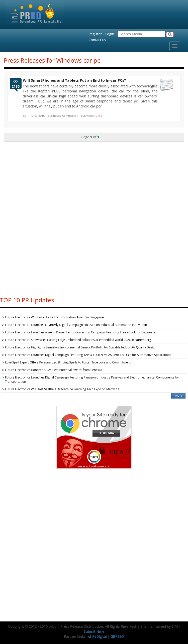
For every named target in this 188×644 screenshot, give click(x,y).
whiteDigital (97, 636)
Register (95, 34)
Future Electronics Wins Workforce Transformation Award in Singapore (54, 317)
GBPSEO (117, 636)
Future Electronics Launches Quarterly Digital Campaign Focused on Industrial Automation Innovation (76, 325)
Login (110, 34)
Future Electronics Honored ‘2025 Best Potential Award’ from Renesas (54, 370)
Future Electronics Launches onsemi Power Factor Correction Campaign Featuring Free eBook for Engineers (80, 332)
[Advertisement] (94, 217)
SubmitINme (94, 631)
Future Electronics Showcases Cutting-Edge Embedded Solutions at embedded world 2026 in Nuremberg (78, 340)
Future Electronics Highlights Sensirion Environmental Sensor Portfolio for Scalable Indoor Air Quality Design (81, 347)
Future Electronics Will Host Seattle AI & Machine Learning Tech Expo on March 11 (62, 389)
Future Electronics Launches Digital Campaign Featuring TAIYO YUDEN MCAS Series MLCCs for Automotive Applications (88, 355)
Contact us (97, 40)
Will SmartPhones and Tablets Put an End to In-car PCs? (74, 80)
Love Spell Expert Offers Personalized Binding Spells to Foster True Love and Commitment (68, 362)
